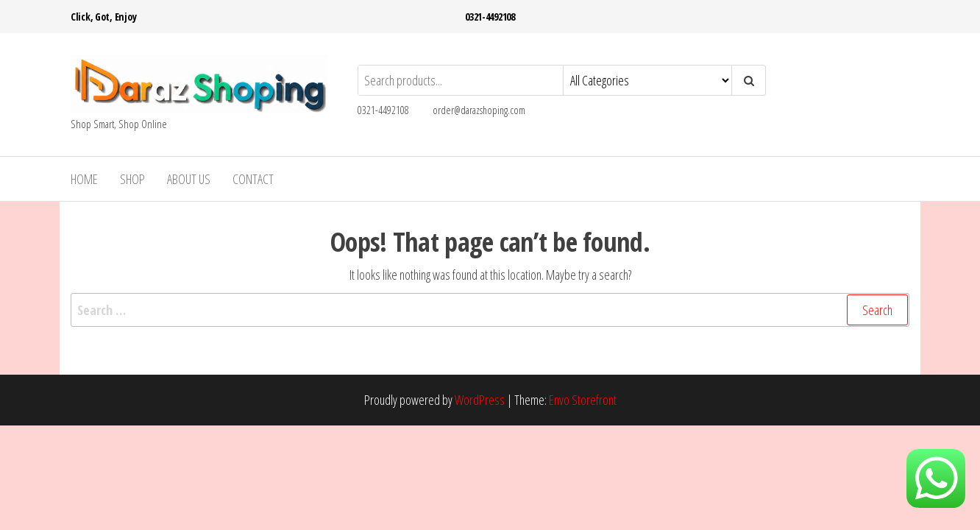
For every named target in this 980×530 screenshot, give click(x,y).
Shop (132, 179)
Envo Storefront (583, 400)
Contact (253, 179)
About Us (189, 179)
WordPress (480, 400)
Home (84, 179)
